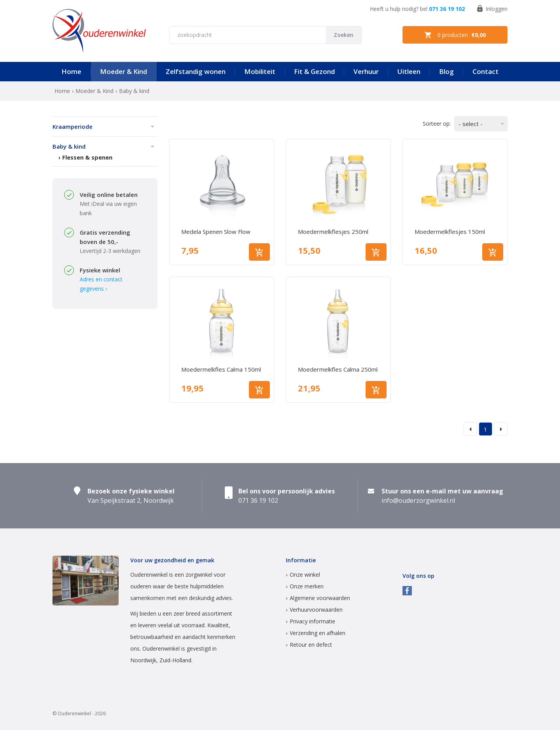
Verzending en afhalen (318, 633)
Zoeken (344, 35)
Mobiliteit (260, 71)
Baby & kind (69, 146)
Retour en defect (311, 645)
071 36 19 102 (447, 9)
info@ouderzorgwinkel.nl (418, 500)
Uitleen (409, 71)
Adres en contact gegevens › (101, 284)
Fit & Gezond (314, 71)
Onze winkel (305, 575)
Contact (486, 71)
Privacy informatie (312, 621)
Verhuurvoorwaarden (316, 610)
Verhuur (366, 71)
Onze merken (307, 586)
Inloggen (492, 9)
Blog (446, 71)
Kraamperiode (73, 126)
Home (71, 71)
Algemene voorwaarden (320, 598)
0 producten (455, 35)
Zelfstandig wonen (196, 71)
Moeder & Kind (123, 71)
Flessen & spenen (87, 157)
